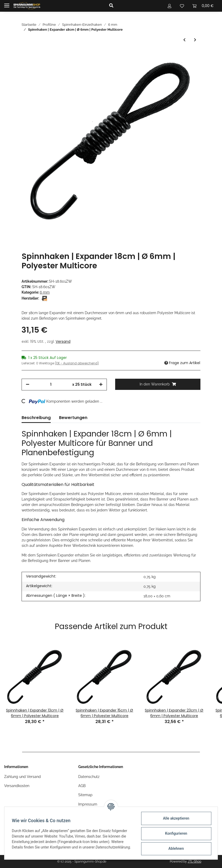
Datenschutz (89, 777)
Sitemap (85, 795)
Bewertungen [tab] (73, 418)
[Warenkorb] (203, 6)
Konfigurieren (175, 833)
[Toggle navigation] (7, 3)
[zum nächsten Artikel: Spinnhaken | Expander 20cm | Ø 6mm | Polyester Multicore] (195, 40)
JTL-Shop (194, 861)
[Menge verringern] (28, 385)
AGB (82, 786)
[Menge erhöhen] (101, 385)
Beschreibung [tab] (36, 418)
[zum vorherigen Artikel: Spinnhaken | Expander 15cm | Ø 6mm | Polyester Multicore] (184, 40)
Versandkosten (17, 786)
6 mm (45, 292)
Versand (63, 341)
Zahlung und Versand (22, 777)
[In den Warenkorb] (158, 384)
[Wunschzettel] (182, 6)
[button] (132, 6)
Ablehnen (175, 848)
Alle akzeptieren (175, 818)
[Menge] (51, 385)
